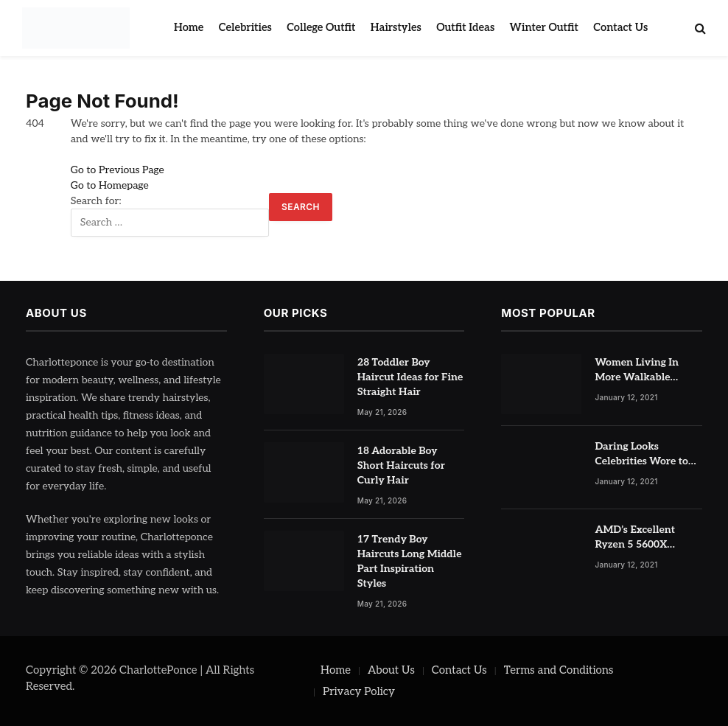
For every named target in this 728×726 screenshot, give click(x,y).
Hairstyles (396, 28)
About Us (391, 670)
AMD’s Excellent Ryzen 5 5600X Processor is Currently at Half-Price (648, 538)
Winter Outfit (544, 28)
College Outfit (321, 28)
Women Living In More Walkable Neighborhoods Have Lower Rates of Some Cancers (645, 370)
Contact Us (620, 28)
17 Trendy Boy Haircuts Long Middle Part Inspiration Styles (410, 561)
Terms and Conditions (559, 670)
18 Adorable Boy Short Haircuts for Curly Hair (401, 465)
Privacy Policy (359, 691)
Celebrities (245, 28)
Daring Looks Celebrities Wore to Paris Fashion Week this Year (643, 454)
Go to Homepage (110, 185)
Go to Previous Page (118, 170)
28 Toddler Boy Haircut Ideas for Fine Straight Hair (410, 377)
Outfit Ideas (465, 28)
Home (189, 28)
